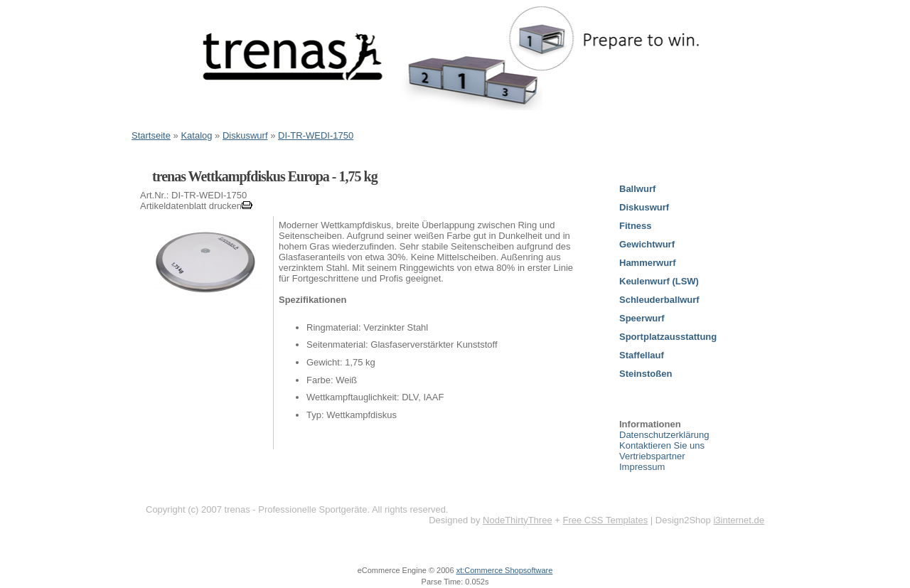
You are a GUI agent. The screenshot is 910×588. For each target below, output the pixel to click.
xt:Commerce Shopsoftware (505, 570)
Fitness (636, 226)
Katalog (196, 135)
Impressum (642, 467)
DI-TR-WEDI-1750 (316, 135)
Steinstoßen (646, 374)
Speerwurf (642, 318)
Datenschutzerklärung (664, 435)
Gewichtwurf (647, 244)
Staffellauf (642, 355)
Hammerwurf (647, 263)
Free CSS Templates (605, 520)
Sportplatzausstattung (668, 337)
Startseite (151, 135)
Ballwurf (637, 189)
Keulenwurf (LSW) (659, 281)
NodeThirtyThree (518, 520)
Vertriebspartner (652, 456)
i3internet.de (739, 520)
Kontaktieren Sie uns (662, 445)
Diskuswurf (245, 135)
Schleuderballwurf (659, 300)
